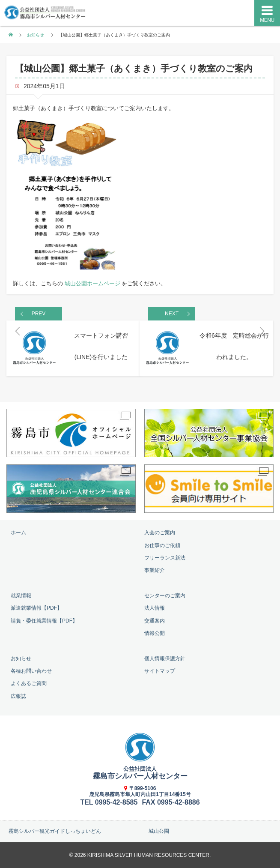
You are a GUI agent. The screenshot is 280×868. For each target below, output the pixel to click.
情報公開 (155, 633)
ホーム (18, 533)
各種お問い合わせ (31, 671)
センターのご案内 (165, 596)
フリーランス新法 (165, 558)
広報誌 (18, 696)
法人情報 (155, 608)
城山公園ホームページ (92, 283)
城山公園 (159, 831)
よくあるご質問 (29, 683)
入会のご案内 (160, 533)
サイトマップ (160, 671)
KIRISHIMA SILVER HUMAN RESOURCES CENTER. (149, 855)
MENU (267, 20)
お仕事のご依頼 (162, 545)
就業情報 (21, 596)
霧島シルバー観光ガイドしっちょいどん (55, 831)
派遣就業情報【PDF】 (36, 608)
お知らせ (36, 35)
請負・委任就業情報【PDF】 (44, 621)
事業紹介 (155, 570)
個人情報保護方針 (165, 658)
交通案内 (155, 621)
